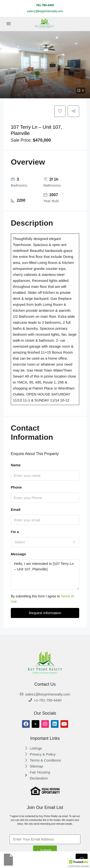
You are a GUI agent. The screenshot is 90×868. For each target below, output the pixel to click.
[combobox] (45, 542)
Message (18, 554)
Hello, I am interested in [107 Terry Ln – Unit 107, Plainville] (45, 575)
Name (16, 465)
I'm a (15, 532)
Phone (16, 487)
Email (16, 509)
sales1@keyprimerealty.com (45, 11)
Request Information (45, 613)
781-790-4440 (45, 5)
